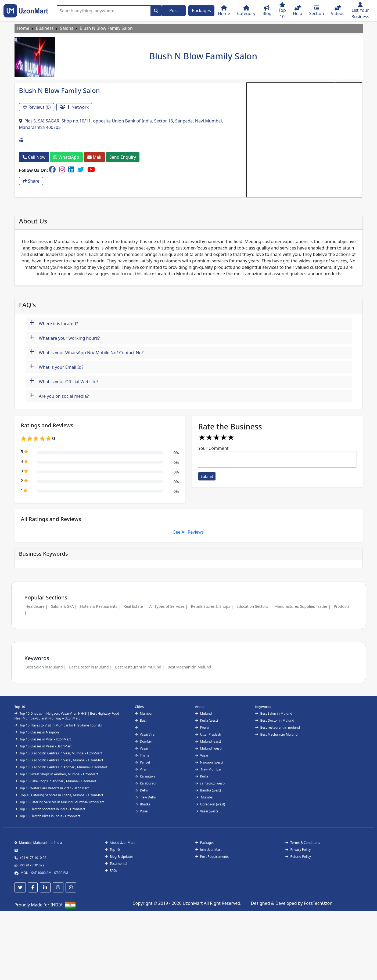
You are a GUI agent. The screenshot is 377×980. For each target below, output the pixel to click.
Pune (141, 811)
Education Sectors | (254, 606)
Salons (67, 28)
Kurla (202, 776)
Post (174, 10)
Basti (141, 720)
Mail (94, 157)
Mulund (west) (208, 748)
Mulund (204, 713)
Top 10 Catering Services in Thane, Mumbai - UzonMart (59, 795)
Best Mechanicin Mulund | (191, 667)
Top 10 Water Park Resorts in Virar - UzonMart (52, 788)
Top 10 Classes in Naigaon (37, 732)
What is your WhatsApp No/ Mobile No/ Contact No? (87, 352)
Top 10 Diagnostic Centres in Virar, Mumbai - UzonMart (58, 753)
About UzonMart (120, 843)
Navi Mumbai (208, 769)
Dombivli (144, 741)
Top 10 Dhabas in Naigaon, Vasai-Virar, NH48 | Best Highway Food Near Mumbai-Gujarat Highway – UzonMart (67, 716)
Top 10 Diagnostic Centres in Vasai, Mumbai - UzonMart (59, 760)
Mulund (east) (208, 741)
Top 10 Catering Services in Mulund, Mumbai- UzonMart (59, 802)
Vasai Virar (145, 734)
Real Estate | (135, 606)
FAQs (111, 871)
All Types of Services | (168, 606)
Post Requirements (212, 857)
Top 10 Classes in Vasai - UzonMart (43, 746)
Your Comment (213, 448)
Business (45, 28)
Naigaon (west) (209, 762)
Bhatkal (143, 804)
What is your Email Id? (57, 366)
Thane (142, 755)
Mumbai (144, 713)
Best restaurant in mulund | (140, 667)
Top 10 (112, 850)
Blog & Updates (119, 857)
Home (23, 28)
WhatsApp (66, 157)
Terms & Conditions (303, 843)
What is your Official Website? (64, 381)
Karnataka (145, 776)
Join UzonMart (208, 850)
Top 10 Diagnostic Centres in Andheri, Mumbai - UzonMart (61, 767)
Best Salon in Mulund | (46, 667)
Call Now (34, 157)
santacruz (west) (210, 783)
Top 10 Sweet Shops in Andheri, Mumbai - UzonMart (56, 774)
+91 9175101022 (32, 865)
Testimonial (116, 864)
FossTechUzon (318, 903)
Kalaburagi (146, 783)
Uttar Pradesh (208, 734)
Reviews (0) (37, 107)
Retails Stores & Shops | (212, 606)
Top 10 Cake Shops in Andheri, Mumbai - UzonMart (55, 781)
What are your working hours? (65, 337)
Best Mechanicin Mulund (277, 734)
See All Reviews (189, 532)
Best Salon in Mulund (274, 713)
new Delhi (145, 797)
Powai (202, 727)
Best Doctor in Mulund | (90, 667)
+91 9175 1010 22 (33, 858)
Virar (141, 769)
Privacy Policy (298, 850)
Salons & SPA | (64, 606)
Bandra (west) (208, 790)
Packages (201, 10)
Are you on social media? (59, 395)
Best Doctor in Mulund (275, 720)
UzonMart (193, 903)
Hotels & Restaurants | (100, 606)
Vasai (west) (207, 811)
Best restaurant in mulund (278, 727)
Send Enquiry (123, 157)
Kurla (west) (207, 720)
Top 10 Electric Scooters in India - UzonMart (50, 809)
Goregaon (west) (210, 804)
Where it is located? (54, 323)
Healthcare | (37, 606)
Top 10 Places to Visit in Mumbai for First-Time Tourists (58, 725)
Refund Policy (298, 857)
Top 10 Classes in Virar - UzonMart (43, 739)
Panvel (142, 762)
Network (74, 107)
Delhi (141, 790)
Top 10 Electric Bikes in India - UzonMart (47, 816)
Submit (207, 476)
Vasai (141, 748)
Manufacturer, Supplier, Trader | (302, 606)
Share (31, 181)
